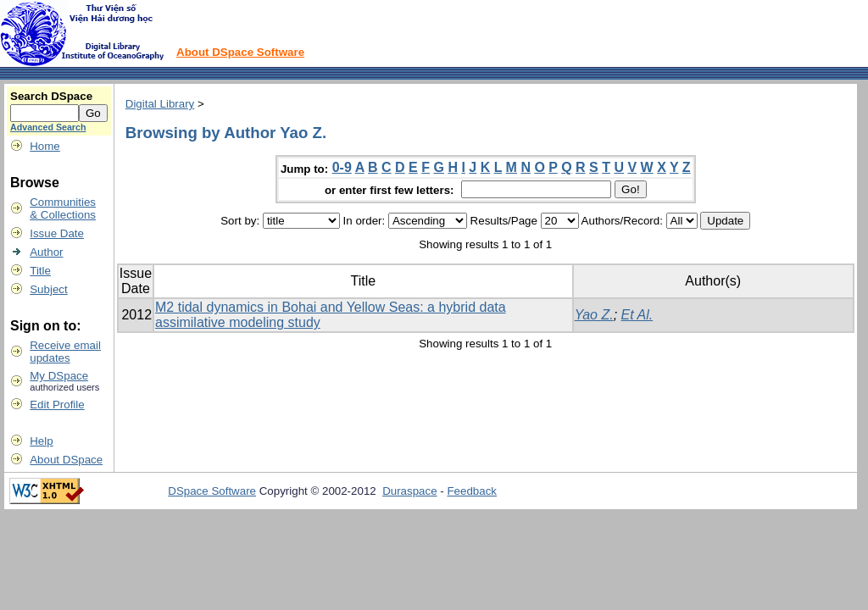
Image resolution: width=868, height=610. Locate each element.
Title (40, 271)
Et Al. (637, 315)
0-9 (342, 167)
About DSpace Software (240, 52)
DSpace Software (212, 491)
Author (46, 252)
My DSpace (59, 376)
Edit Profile (57, 405)
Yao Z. (594, 315)
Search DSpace (51, 96)
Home (45, 146)
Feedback (472, 491)
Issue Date (57, 233)
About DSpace (66, 460)
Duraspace (409, 491)
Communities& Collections (63, 208)
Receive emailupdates (65, 352)
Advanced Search (48, 127)
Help (41, 441)
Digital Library (160, 104)
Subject (48, 289)
